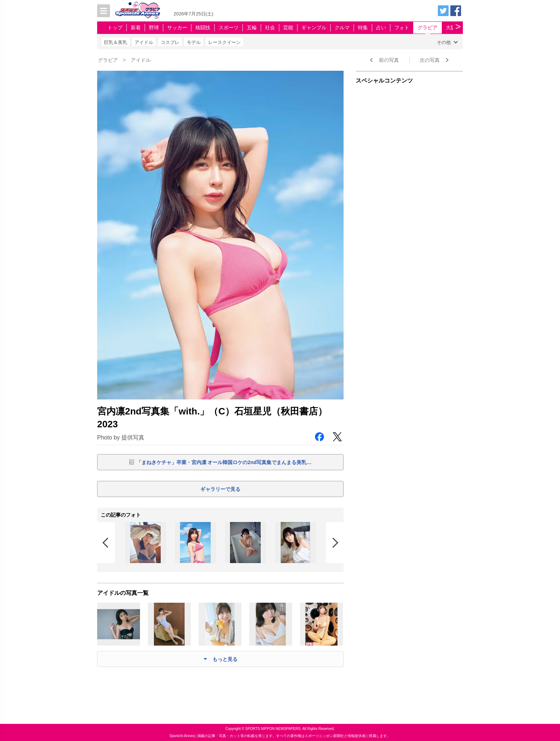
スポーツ (229, 28)
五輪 (252, 28)
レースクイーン (224, 42)
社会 (270, 28)
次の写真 (430, 60)
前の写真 (389, 60)
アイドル (144, 42)
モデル (194, 42)
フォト (402, 28)
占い (381, 28)
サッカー (177, 28)
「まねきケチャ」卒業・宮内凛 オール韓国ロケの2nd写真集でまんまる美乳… (224, 462)
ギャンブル (314, 28)
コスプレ (170, 42)
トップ (115, 28)
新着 (136, 28)
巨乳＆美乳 (116, 42)
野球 (154, 28)
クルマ (342, 28)
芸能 (288, 28)
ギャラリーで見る (220, 489)
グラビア (427, 28)
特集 (363, 28)
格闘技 (203, 28)
